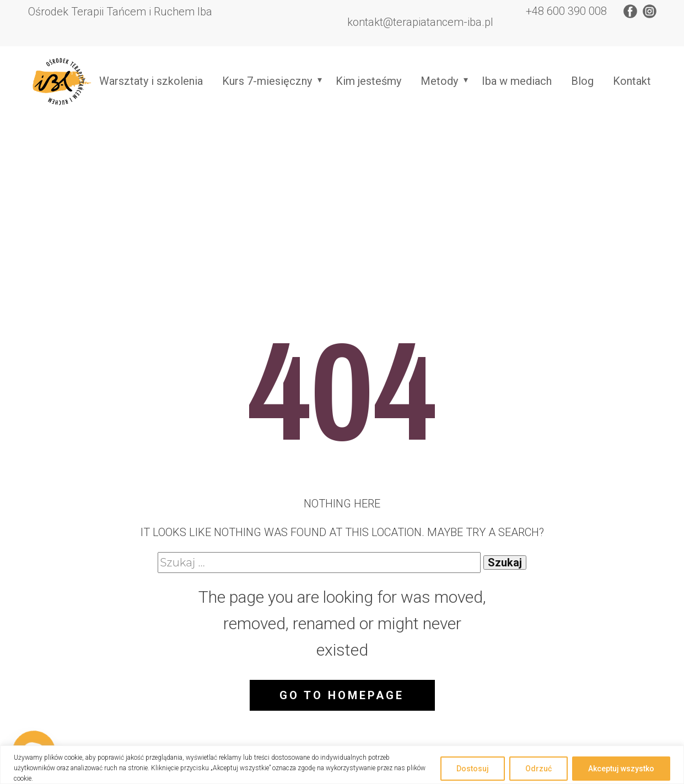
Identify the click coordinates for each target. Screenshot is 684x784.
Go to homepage (342, 695)
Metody (439, 81)
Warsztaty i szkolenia (151, 81)
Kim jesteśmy (368, 81)
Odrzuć (538, 769)
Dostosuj (473, 769)
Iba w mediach (517, 81)
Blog (582, 81)
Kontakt (632, 81)
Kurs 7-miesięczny (267, 81)
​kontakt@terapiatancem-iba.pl (419, 22)
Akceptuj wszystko (621, 769)
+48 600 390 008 (565, 11)
